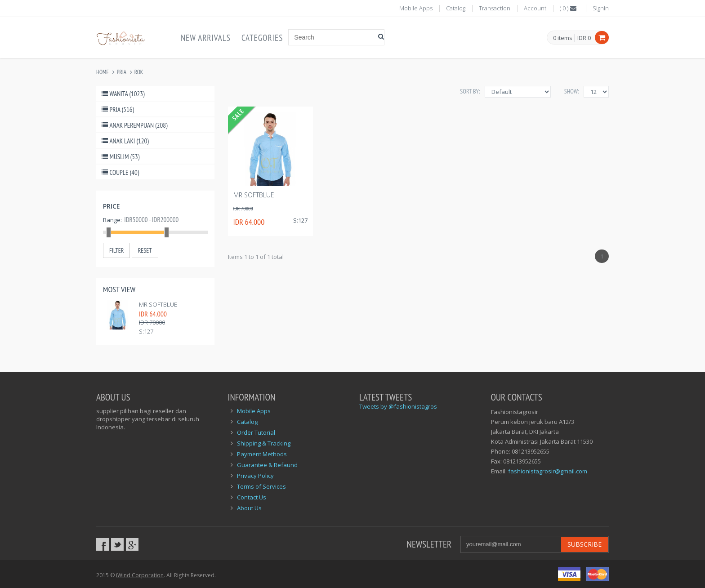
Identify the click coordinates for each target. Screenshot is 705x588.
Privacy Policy (255, 476)
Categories (262, 38)
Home (103, 72)
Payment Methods (262, 454)
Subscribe (585, 544)
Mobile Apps (416, 8)
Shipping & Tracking (264, 443)
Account (535, 8)
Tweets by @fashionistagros (398, 406)
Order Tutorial (256, 432)
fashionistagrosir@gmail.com (548, 471)
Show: (572, 91)
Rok (139, 72)
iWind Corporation (140, 575)
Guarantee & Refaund (267, 465)
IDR (584, 38)
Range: (112, 220)
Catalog (456, 8)
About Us (249, 508)
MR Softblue (158, 304)
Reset (145, 250)
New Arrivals (206, 38)
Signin (601, 8)
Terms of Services (261, 486)
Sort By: (470, 91)
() (569, 8)
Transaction (495, 8)
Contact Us (252, 497)
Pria (122, 72)
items (563, 38)
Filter (116, 250)
